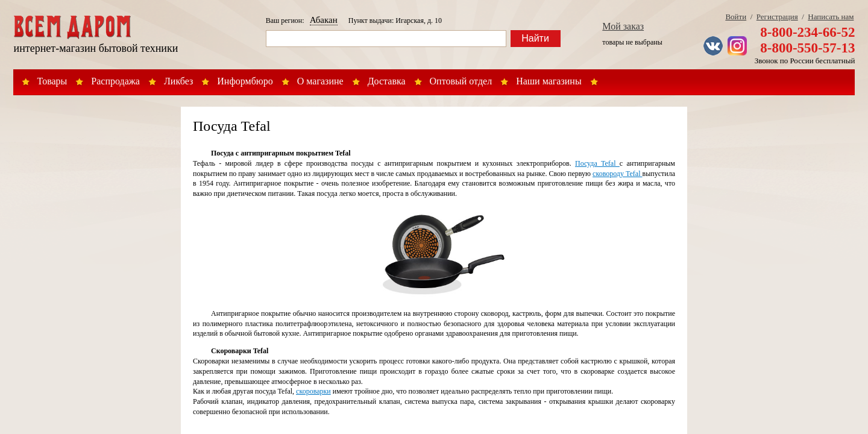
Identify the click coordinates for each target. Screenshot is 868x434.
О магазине (320, 81)
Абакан (324, 20)
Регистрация (777, 17)
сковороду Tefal (617, 174)
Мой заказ (623, 26)
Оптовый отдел (461, 81)
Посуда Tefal (597, 163)
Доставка (387, 81)
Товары (52, 81)
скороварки (313, 391)
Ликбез (178, 81)
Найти (535, 38)
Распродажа (115, 81)
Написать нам (831, 17)
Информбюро (245, 81)
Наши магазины (549, 81)
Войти (736, 17)
